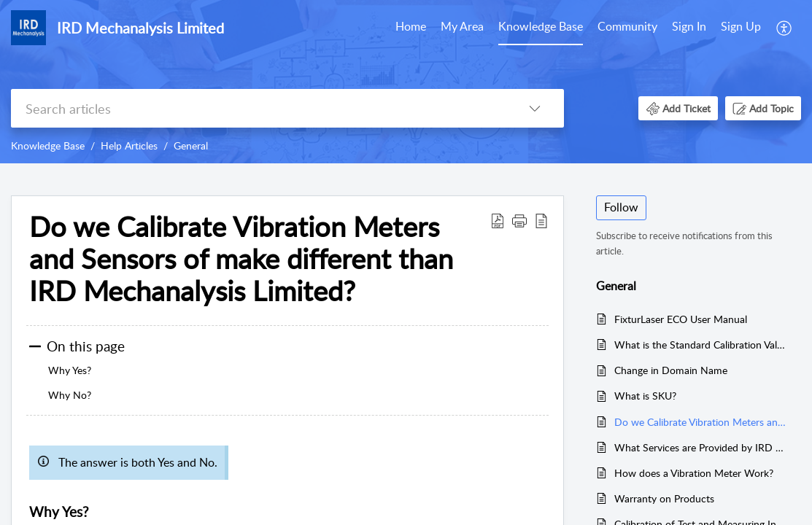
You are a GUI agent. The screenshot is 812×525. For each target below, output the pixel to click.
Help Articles (129, 145)
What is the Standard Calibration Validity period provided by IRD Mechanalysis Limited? (700, 345)
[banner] (406, 82)
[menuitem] (411, 28)
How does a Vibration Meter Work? (694, 473)
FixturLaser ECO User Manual (681, 319)
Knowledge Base (541, 26)
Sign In (689, 26)
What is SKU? (645, 396)
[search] (258, 108)
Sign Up (741, 26)
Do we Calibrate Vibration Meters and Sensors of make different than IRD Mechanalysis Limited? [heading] (241, 258)
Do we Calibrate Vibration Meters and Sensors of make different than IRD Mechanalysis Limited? (700, 422)
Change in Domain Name (671, 370)
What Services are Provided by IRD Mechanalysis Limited (700, 447)
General (191, 145)
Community (627, 26)
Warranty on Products (664, 498)
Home (411, 26)
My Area (462, 26)
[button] (785, 28)
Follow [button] (621, 207)
